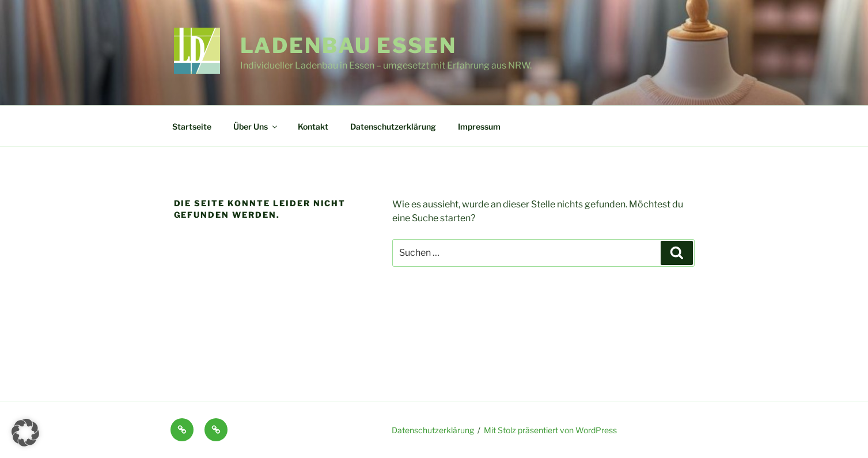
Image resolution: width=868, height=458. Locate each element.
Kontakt (313, 126)
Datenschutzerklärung (393, 126)
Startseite (192, 126)
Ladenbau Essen (348, 46)
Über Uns (256, 126)
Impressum (479, 126)
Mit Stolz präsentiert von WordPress (550, 430)
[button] (25, 433)
